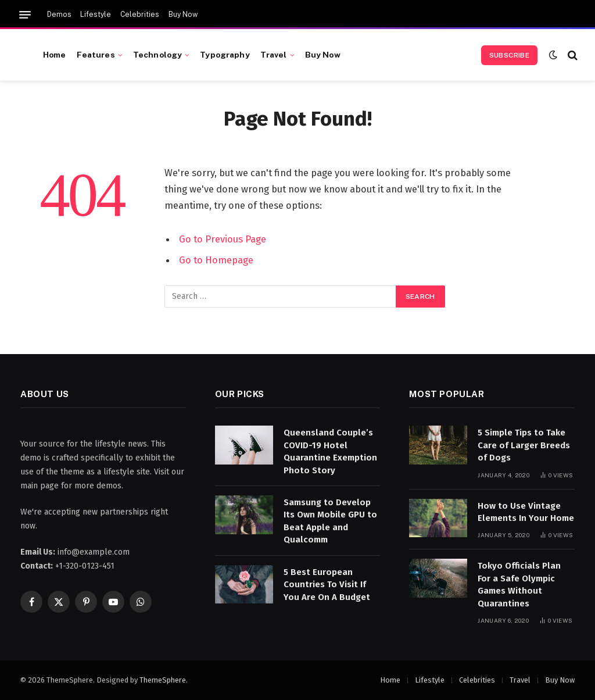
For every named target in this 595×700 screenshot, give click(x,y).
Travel (274, 55)
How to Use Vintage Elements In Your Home (526, 512)
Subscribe (509, 55)
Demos (59, 15)
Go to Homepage (216, 260)
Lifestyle (96, 15)
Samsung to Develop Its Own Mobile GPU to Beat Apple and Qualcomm (330, 521)
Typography (225, 55)
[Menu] (25, 15)
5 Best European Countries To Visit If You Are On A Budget (327, 585)
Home (55, 55)
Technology (157, 55)
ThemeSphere (163, 680)
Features (96, 55)
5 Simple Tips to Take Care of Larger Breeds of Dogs (524, 445)
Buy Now (183, 15)
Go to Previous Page (223, 239)
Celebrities (140, 15)
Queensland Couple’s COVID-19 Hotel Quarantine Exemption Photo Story (330, 451)
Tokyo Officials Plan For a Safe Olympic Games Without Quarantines (519, 584)
